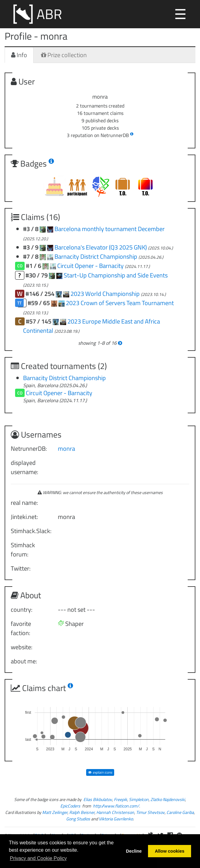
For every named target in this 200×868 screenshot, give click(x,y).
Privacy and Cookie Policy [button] (38, 858)
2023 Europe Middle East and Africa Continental (92, 326)
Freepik (120, 799)
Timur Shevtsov (150, 812)
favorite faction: (21, 628)
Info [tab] (19, 55)
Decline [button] (134, 851)
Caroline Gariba (180, 812)
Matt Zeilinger (55, 812)
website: (22, 647)
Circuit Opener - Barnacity (91, 266)
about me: (24, 661)
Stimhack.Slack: (31, 531)
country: (22, 609)
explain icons (100, 772)
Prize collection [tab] (64, 55)
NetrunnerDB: (29, 448)
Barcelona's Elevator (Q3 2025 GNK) (101, 247)
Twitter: (21, 568)
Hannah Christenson (115, 812)
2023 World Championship (106, 294)
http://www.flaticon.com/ (116, 806)
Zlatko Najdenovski (168, 799)
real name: (24, 503)
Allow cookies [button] (170, 851)
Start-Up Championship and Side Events (116, 275)
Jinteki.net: (24, 517)
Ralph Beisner (82, 812)
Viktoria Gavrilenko (116, 819)
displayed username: (24, 467)
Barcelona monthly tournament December (110, 229)
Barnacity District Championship (96, 256)
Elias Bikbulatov (98, 799)
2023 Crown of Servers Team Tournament (120, 303)
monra (66, 448)
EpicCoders (70, 806)
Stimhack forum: (23, 550)
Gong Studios (78, 819)
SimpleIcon (139, 799)
